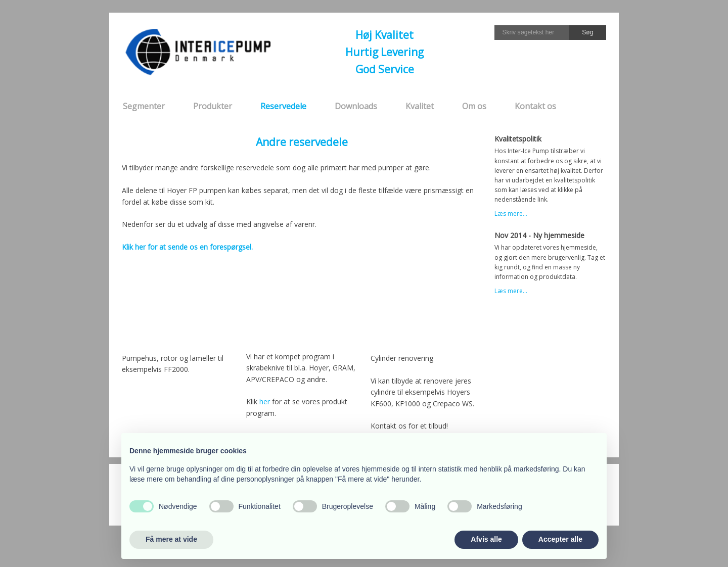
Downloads (356, 106)
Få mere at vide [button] (171, 539)
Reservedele (283, 106)
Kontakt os (535, 106)
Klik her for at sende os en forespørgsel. (187, 247)
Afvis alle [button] (486, 539)
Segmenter (144, 106)
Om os (474, 106)
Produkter (213, 106)
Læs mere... (511, 214)
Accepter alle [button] (560, 539)
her (265, 401)
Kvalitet (420, 106)
